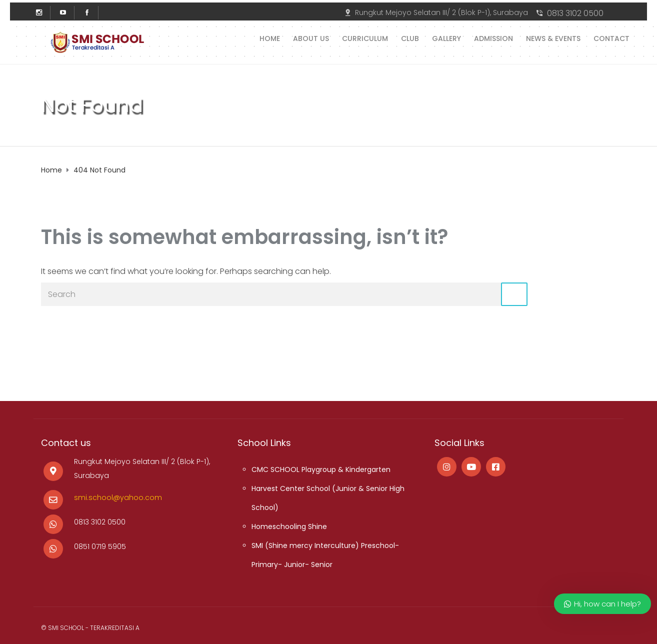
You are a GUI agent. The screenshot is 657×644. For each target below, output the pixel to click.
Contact (611, 38)
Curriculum (365, 38)
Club (410, 38)
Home (270, 38)
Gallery (446, 38)
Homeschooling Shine (289, 526)
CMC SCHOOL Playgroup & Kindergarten (321, 469)
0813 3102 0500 (575, 13)
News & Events (553, 38)
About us (311, 38)
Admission (493, 38)
